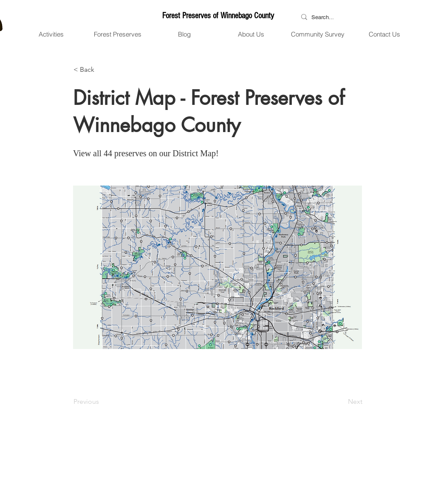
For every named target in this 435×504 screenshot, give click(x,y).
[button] (51, 34)
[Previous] (102, 402)
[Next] (341, 402)
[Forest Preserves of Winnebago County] (218, 16)
